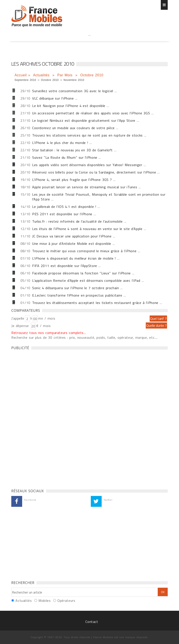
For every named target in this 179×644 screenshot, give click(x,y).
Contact (92, 622)
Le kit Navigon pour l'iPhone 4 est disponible (69, 106)
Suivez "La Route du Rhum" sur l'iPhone (65, 157)
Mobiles (45, 601)
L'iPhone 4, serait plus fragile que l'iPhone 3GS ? (72, 180)
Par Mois (66, 75)
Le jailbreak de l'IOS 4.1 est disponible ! (64, 207)
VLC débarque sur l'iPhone (53, 98)
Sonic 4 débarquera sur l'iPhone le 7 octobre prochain (76, 288)
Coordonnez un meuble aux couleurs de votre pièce (73, 128)
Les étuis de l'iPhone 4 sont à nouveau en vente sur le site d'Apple (87, 229)
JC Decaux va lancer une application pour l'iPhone (72, 236)
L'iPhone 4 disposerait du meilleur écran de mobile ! (74, 258)
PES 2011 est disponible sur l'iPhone (62, 214)
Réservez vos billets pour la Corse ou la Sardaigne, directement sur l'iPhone (94, 172)
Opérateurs (66, 601)
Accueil (21, 75)
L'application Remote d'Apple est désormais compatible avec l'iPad (86, 280)
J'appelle (18, 318)
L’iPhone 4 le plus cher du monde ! (60, 143)
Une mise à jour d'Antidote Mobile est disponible (72, 244)
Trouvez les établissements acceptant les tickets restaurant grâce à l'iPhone (95, 303)
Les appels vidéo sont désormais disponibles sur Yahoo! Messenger (87, 165)
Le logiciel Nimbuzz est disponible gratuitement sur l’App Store (84, 120)
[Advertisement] (89, 44)
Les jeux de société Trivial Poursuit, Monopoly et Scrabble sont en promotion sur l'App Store (99, 197)
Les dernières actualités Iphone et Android (37, 16)
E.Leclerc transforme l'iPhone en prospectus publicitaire (77, 295)
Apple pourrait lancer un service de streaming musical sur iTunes (85, 187)
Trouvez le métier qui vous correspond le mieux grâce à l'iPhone (84, 251)
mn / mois (47, 318)
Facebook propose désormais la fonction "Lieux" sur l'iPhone (81, 273)
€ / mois (43, 326)
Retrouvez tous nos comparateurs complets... (49, 333)
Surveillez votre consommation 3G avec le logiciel (73, 91)
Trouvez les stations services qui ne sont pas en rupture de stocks (87, 135)
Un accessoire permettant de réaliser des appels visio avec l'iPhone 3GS (91, 113)
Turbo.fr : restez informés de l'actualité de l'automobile (77, 221)
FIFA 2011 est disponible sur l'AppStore (65, 266)
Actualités (42, 75)
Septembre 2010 (25, 80)
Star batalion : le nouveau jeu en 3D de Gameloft (72, 150)
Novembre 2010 (74, 80)
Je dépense (21, 326)
